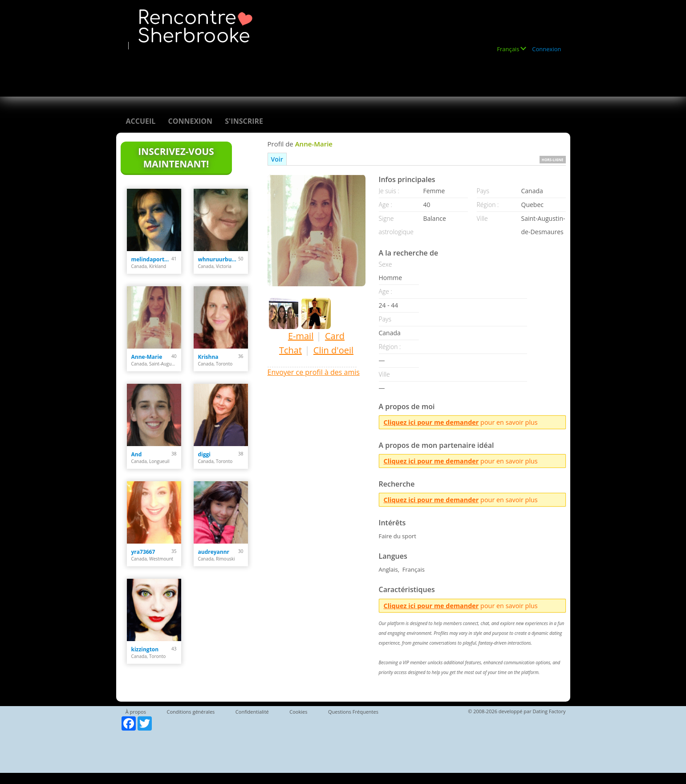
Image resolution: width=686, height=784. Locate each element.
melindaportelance (152, 259)
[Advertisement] (287, 70)
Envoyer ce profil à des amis (314, 372)
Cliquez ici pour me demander (431, 422)
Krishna (208, 357)
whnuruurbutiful (218, 259)
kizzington (145, 649)
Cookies (298, 712)
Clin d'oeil (333, 350)
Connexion (546, 49)
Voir (277, 159)
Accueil (141, 121)
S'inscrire (244, 121)
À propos (136, 712)
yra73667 (143, 552)
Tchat (290, 350)
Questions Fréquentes (353, 712)
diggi (204, 454)
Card (335, 336)
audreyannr (214, 552)
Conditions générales (191, 712)
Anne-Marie (147, 357)
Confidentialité (252, 712)
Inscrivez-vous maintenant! (176, 158)
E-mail (301, 336)
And (137, 454)
